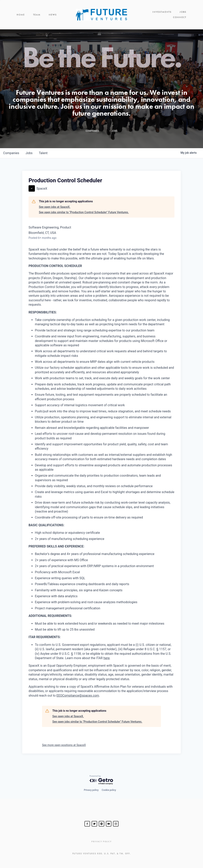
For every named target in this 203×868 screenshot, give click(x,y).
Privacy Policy (101, 842)
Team (37, 16)
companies (11, 156)
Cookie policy (109, 790)
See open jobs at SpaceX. (55, 209)
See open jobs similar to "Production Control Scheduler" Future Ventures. (84, 215)
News (53, 16)
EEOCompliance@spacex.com (78, 698)
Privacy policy (91, 790)
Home (21, 16)
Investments (141, 16)
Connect (180, 16)
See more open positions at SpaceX (64, 748)
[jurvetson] (101, 824)
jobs (29, 156)
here (107, 661)
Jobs (162, 16)
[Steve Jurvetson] (87, 824)
